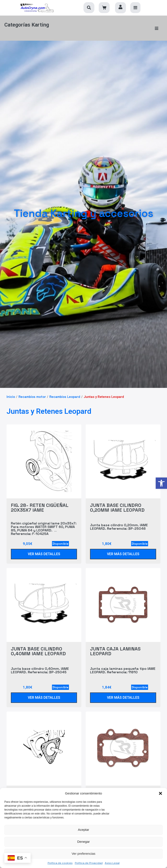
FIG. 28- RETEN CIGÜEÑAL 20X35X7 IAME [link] (40, 503)
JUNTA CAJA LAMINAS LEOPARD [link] (115, 647)
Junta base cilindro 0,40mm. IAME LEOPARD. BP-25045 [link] (40, 666)
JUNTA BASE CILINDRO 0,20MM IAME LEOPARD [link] (117, 503)
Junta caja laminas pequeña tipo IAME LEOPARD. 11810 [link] (123, 666)
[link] (161, 483)
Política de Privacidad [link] (89, 863)
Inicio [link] (11, 393)
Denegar (83, 842)
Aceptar (83, 830)
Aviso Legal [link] (112, 863)
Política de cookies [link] (60, 863)
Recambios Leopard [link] (65, 393)
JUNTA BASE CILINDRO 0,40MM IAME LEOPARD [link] (38, 647)
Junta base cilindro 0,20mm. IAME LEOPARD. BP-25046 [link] (119, 523)
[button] (160, 793)
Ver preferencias (83, 854)
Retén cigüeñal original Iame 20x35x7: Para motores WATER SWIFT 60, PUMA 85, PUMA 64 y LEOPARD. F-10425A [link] (44, 524)
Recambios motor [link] (32, 393)
